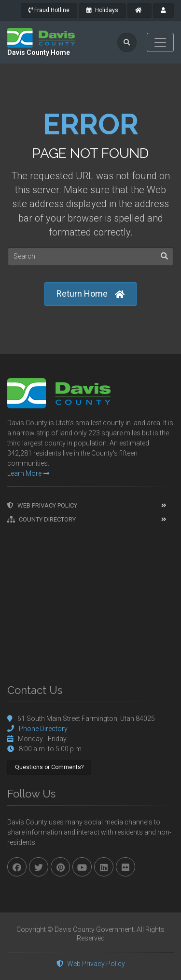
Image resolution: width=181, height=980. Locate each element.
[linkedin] (104, 867)
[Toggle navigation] (160, 42)
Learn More (28, 473)
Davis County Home (39, 52)
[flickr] (125, 867)
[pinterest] (60, 867)
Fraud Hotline (49, 10)
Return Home (90, 294)
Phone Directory (43, 729)
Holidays (102, 10)
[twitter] (39, 867)
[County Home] (139, 11)
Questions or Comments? (49, 767)
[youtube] (82, 867)
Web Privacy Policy (42, 505)
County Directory (42, 519)
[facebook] (17, 867)
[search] (127, 42)
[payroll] (163, 11)
